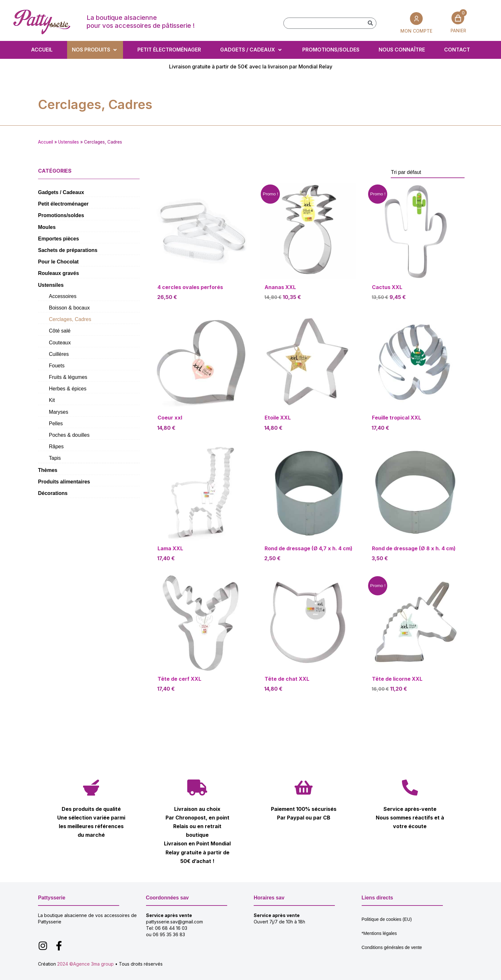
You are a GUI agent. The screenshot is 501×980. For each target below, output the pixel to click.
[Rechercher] (370, 23)
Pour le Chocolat (58, 262)
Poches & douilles (69, 435)
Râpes (56, 447)
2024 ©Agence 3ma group (85, 964)
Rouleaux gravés (58, 273)
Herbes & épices (68, 389)
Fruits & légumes (68, 377)
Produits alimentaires (64, 482)
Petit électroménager (63, 204)
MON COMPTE (416, 31)
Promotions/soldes (61, 215)
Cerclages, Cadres (70, 319)
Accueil (46, 142)
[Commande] (428, 172)
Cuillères (59, 354)
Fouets (57, 366)
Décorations (53, 493)
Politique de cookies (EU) (387, 919)
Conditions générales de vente (392, 947)
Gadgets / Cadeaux (61, 192)
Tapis (55, 458)
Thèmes (48, 470)
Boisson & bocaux (69, 308)
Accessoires (63, 296)
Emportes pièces (58, 239)
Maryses (58, 412)
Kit (52, 400)
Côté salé (60, 331)
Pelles (56, 423)
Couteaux (60, 343)
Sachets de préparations (68, 250)
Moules (47, 227)
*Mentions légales (379, 933)
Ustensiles (69, 142)
